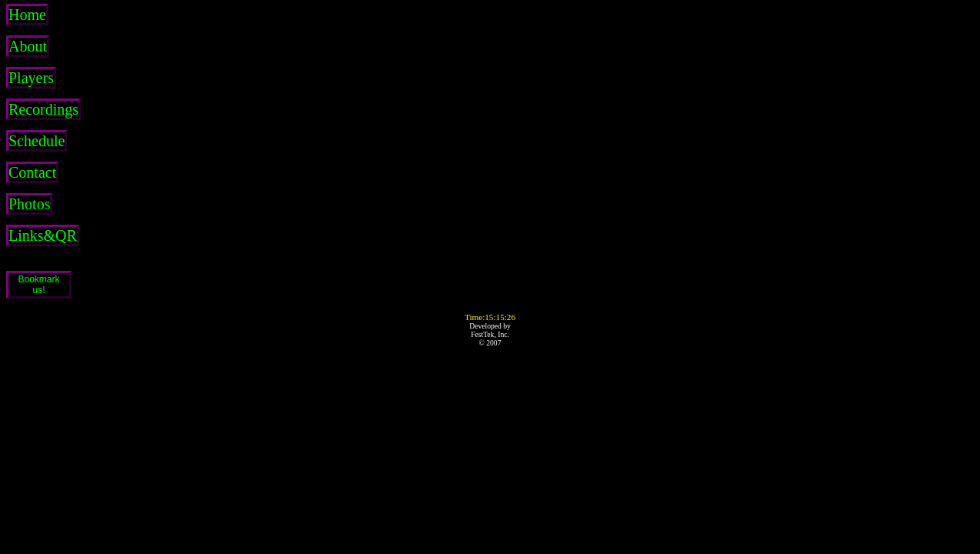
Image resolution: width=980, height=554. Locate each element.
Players (31, 78)
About (28, 46)
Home (27, 15)
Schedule (37, 141)
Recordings (43, 109)
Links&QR (43, 235)
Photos (29, 204)
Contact (32, 172)
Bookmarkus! (38, 285)
